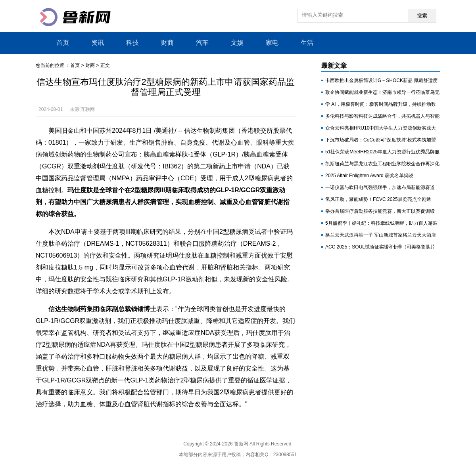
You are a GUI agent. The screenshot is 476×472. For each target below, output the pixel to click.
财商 (167, 43)
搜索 (422, 16)
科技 (132, 43)
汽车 (202, 43)
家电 (272, 43)
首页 (63, 43)
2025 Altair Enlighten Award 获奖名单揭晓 (369, 176)
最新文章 (334, 66)
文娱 (237, 43)
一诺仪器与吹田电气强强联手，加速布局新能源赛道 (380, 187)
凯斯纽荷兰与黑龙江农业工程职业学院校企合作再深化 (382, 164)
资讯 (98, 43)
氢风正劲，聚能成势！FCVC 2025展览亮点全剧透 (378, 199)
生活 (307, 43)
